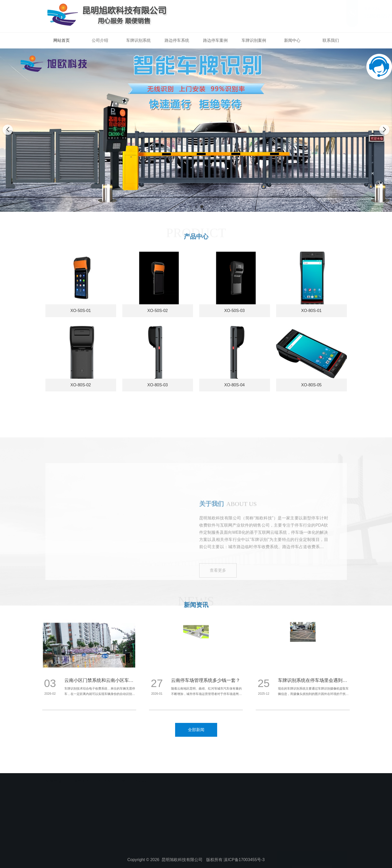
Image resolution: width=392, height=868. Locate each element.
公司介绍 (100, 40)
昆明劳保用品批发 (111, 777)
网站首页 (62, 40)
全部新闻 (196, 730)
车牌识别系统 (138, 40)
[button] (190, 207)
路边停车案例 (215, 40)
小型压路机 (139, 777)
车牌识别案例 (254, 40)
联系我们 (331, 40)
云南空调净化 (81, 777)
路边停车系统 (177, 40)
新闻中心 (292, 40)
